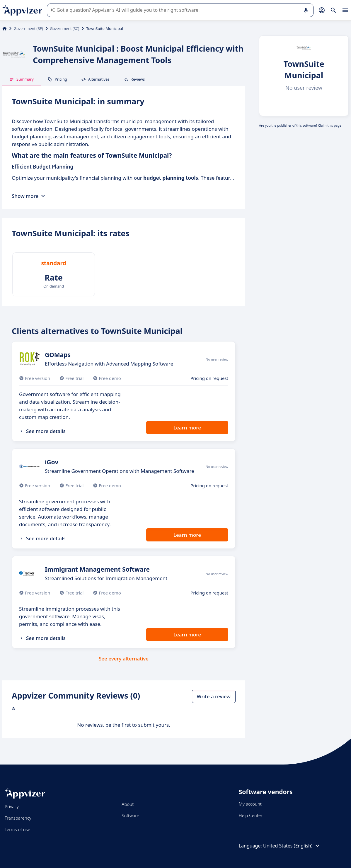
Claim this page (330, 125)
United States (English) (292, 846)
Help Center (251, 815)
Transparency (18, 818)
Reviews (134, 79)
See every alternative (124, 659)
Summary (22, 79)
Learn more (187, 428)
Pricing (57, 79)
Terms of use (17, 829)
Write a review (214, 696)
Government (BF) (28, 28)
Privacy (12, 806)
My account (250, 804)
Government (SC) (65, 28)
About (128, 804)
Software (130, 816)
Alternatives (95, 79)
